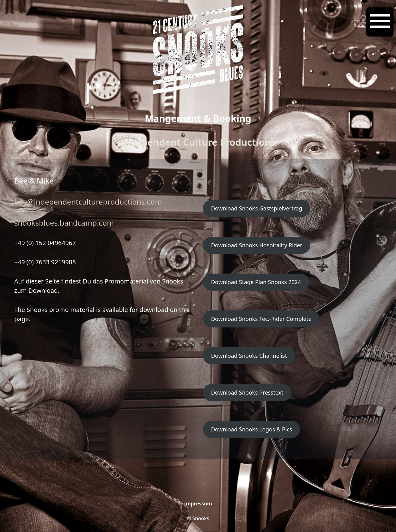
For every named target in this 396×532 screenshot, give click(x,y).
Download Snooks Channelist (249, 356)
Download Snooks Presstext (247, 392)
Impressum (198, 504)
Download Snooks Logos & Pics (252, 429)
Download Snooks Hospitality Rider (257, 245)
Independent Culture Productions (198, 142)
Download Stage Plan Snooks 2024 (256, 282)
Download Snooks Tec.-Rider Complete (261, 319)
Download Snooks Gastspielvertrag (257, 208)
